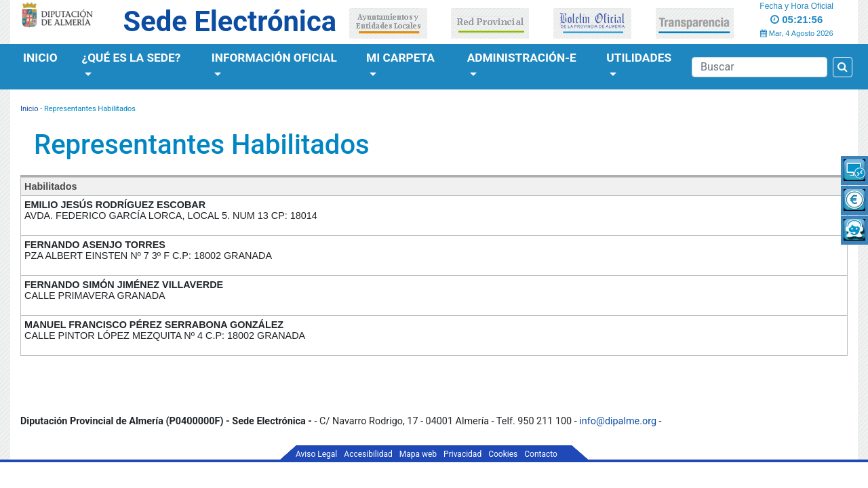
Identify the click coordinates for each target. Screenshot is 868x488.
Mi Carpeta (400, 58)
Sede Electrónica (230, 21)
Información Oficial (274, 58)
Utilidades (639, 58)
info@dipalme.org (618, 421)
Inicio (40, 58)
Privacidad (462, 454)
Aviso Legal (316, 454)
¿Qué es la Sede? (132, 58)
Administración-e (522, 58)
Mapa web (418, 454)
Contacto (541, 454)
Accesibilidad (368, 454)
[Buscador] (759, 67)
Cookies (503, 454)
